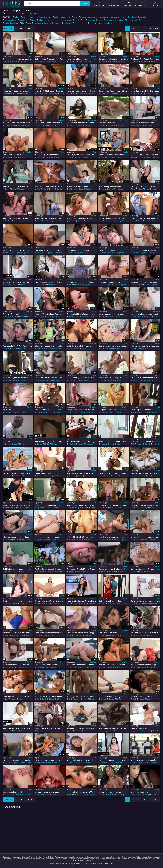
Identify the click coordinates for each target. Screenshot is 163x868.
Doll (25, 476)
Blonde (28, 125)
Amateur (40, 62)
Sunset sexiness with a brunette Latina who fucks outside (114, 569)
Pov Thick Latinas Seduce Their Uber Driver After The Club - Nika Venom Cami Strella (18, 218)
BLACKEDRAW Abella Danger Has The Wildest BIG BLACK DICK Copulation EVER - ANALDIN (145, 792)
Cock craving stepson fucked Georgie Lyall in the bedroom (114, 505)
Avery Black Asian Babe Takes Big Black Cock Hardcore (145, 91)
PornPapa (61, 88)
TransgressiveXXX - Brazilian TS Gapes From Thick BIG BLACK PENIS (18, 697)
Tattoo (90, 62)
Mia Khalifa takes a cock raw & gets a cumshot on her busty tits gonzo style (145, 314)
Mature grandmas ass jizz (13, 792)
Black (156, 93)
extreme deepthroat (105, 23)
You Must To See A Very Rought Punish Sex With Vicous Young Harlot (18, 346)
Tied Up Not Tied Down (108, 633)
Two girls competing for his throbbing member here (145, 505)
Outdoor (120, 572)
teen (82, 17)
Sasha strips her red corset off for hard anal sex (82, 792)
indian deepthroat (11, 23)
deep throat (66, 17)
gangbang (115, 17)
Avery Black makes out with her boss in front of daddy (82, 760)
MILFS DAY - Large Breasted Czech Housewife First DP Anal (18, 250)
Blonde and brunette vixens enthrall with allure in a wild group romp (50, 123)
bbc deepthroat (10, 20)
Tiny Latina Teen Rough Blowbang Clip (145, 59)
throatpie (47, 23)
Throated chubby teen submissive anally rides (18, 537)
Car (57, 285)
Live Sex (143, 4)
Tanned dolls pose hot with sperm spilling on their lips (18, 473)
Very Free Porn (123, 120)
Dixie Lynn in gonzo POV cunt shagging (145, 569)
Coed (110, 317)
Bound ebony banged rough (110, 187)
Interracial (82, 62)
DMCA (93, 864)
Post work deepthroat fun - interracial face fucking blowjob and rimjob (18, 601)
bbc (23, 23)
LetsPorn (93, 56)
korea (31, 17)
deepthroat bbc (80, 23)
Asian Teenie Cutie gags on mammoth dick (18, 91)
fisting (129, 20)
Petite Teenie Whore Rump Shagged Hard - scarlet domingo (82, 633)
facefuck (39, 17)
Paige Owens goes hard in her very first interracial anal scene (50, 410)
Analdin (157, 56)
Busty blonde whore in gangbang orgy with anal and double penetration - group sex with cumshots (145, 601)
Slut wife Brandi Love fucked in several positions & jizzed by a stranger (114, 601)
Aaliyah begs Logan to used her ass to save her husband (82, 282)
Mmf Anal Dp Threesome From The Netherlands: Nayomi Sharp (50, 155)
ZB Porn (30, 56)
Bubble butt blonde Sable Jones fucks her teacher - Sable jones (18, 569)
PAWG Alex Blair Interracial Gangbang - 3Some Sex (50, 218)
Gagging (154, 62)
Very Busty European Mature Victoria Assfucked (50, 633)
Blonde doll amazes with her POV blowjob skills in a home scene (50, 378)
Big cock (149, 93)
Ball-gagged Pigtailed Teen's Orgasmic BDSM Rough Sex (82, 569)
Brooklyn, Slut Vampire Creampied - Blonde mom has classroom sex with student (114, 537)
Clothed (156, 157)
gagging (105, 17)
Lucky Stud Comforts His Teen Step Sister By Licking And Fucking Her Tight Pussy (114, 760)
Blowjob (15, 62)
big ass (143, 20)
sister (34, 20)
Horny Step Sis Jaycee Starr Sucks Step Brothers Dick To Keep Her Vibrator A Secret (18, 282)
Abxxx (126, 88)
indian (17, 17)
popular (8, 28)
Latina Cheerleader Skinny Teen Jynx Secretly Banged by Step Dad (145, 442)
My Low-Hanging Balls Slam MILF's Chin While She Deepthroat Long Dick (145, 282)
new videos (114, 4)
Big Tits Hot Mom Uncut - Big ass (48, 569)
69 (83, 20)
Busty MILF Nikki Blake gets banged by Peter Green (18, 633)
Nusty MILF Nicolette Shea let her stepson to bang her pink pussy (82, 473)
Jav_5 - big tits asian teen (141, 410)
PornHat (125, 152)
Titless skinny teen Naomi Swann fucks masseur (50, 601)
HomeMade (92, 120)
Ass (74, 93)
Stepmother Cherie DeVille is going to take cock (82, 218)
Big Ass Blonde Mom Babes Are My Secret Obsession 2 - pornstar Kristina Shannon (145, 537)
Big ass (111, 93)
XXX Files (61, 471)
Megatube (29, 311)
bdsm (41, 20)
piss (136, 20)
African (135, 93)
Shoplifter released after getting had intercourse (50, 346)
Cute (115, 285)
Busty (62, 93)
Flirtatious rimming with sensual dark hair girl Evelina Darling (82, 728)
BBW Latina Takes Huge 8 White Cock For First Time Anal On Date (50, 760)
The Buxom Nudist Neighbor (14, 155)
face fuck (126, 17)
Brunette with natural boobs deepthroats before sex (82, 187)
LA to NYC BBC (9, 410)
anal (24, 17)
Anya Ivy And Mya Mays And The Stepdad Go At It (114, 792)
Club (124, 603)
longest (29, 28)
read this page (74, 861)
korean (48, 17)
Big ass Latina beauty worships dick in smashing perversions (114, 59)
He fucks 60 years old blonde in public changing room (18, 378)
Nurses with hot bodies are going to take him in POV (18, 59)
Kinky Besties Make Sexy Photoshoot (18, 728)
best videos (99, 4)
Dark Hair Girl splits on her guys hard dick (145, 473)
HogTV (126, 216)
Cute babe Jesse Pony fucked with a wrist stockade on (50, 250)
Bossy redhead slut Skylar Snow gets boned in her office (82, 442)
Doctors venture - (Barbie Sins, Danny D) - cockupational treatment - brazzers (18, 505)
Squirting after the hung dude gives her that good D (82, 697)
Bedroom (104, 508)
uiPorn (94, 152)
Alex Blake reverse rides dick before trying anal (82, 665)
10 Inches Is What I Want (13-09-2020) (114, 473)
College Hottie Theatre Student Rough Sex (50, 59)
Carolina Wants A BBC (139, 728)
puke (56, 17)
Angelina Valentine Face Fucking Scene (50, 314)
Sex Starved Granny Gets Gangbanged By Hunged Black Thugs (18, 760)
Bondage (110, 189)
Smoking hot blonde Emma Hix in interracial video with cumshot (82, 314)
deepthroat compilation (114, 20)
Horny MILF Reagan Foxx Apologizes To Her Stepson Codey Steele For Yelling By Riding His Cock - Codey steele (50, 442)
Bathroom (72, 221)
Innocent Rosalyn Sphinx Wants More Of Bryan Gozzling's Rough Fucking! (114, 218)
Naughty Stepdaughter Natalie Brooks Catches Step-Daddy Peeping (82, 601)
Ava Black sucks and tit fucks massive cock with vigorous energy (145, 697)
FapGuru (29, 535)
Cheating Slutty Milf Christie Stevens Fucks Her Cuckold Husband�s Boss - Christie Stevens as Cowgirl (18, 123)
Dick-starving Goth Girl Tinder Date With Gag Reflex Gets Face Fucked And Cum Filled (82, 250)
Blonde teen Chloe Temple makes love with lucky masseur (114, 378)
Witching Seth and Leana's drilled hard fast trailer (114, 155)
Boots (76, 795)
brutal (92, 23)
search (85, 4)
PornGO (157, 88)
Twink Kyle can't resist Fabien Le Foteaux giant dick (82, 155)
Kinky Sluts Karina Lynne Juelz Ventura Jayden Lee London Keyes (145, 218)
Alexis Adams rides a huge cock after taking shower (114, 442)
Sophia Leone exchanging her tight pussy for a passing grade (50, 505)
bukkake (57, 23)
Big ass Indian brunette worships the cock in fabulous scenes (145, 665)
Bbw (38, 221)
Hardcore (114, 476)
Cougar (87, 125)
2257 (100, 864)
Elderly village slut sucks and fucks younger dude (50, 728)
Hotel (25, 412)
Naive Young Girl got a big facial (111, 314)
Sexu (158, 152)
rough (77, 20)
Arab (134, 157)
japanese (91, 20)
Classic (28, 795)
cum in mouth (66, 20)
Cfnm (150, 635)
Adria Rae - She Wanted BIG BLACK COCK (50, 187)
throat (135, 17)
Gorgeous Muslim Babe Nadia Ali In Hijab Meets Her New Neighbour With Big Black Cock (145, 155)
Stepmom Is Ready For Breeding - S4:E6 (145, 123)
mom (75, 17)
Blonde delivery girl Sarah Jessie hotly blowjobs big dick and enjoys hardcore (82, 378)
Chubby (28, 540)
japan (100, 20)
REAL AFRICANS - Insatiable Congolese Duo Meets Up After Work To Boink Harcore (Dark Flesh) (114, 728)
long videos (130, 4)
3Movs (30, 248)
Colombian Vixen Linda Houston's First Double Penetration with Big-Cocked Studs (18, 665)
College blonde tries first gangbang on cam (82, 537)
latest (19, 28)
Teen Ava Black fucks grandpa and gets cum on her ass (18, 314)
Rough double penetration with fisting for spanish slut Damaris (82, 410)
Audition (53, 62)
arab (29, 23)
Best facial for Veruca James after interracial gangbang (114, 665)
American (104, 380)
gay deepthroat (52, 20)
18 (6, 93)
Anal (47, 62)
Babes (7, 62)
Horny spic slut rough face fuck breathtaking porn (82, 91)
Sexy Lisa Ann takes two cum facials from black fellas (145, 760)
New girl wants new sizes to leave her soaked (50, 282)
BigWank (93, 598)
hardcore (37, 23)
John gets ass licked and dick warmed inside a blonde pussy (145, 346)
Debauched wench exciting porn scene (114, 697)
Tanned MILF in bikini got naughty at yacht (50, 697)
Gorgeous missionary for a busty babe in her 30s (114, 410)
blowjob (90, 17)
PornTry (30, 407)
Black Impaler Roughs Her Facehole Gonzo (114, 250)
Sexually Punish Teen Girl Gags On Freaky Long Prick (145, 187)
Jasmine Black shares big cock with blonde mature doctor (82, 505)
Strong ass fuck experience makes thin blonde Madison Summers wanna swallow (114, 346)
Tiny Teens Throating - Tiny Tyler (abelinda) (114, 282)
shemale (143, 17)
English (155, 4)
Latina (113, 572)
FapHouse (156, 439)
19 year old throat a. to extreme (47, 792)
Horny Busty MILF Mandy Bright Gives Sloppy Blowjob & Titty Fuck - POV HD (50, 91)
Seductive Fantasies (107, 123)
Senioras (29, 375)
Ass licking (53, 125)
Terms (86, 864)
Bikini (51, 699)
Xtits (31, 120)
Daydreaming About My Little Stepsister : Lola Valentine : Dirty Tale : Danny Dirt (114, 91)
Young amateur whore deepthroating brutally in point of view (145, 250)
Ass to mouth (84, 412)
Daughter (118, 157)
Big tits (39, 93)
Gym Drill (7, 442)
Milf (121, 476)
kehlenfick (67, 23)
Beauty (12, 508)
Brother (23, 285)
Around (62, 120)
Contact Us (108, 864)
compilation (24, 20)
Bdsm (103, 189)
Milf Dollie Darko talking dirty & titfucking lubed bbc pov (82, 346)
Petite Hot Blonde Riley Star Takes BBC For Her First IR (18, 187)
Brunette (55, 93)
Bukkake (87, 540)
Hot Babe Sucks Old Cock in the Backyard (145, 633)
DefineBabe (92, 439)
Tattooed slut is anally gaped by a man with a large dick (145, 378)
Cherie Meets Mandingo (45, 473)
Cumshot (23, 62)
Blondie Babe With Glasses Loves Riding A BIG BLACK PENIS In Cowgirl (50, 665)
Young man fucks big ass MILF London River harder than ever (50, 537)
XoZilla (62, 56)
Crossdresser (87, 667)
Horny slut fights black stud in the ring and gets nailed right (82, 59)
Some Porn (156, 120)
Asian (11, 93)
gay (97, 17)
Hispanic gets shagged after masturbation (82, 123)
